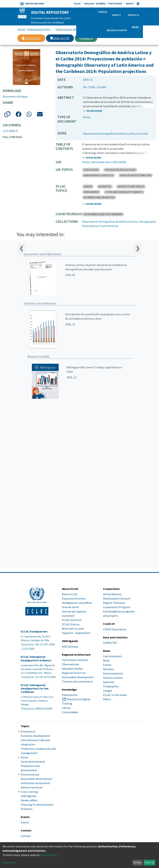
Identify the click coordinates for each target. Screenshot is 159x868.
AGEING (88, 186)
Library (66, 708)
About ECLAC (70, 594)
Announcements (113, 673)
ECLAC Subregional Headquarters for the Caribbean (35, 689)
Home (21, 29)
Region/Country (117, 30)
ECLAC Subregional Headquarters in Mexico (36, 658)
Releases (108, 669)
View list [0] (60, 38)
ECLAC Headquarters (34, 632)
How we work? (71, 607)
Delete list (31, 38)
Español (101, 4)
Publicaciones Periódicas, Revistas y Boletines (41, 29)
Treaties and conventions (77, 681)
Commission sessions (75, 660)
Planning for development (37, 805)
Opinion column (113, 678)
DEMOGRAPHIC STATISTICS (99, 175)
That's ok (149, 862)
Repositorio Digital (78, 699)
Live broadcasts (112, 656)
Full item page (12, 137)
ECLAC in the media (115, 695)
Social (24, 757)
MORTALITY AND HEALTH (131, 186)
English (89, 4)
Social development (33, 762)
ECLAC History (71, 624)
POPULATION (91, 170)
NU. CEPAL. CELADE (95, 87)
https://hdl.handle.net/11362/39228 (104, 162)
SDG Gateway (70, 646)
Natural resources (32, 787)
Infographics (111, 686)
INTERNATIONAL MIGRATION (99, 197)
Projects (134, 15)
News (106, 660)
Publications (70, 695)
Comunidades (70, 712)
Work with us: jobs (73, 629)
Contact (26, 836)
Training (67, 703)
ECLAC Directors (72, 620)
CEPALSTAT (110, 643)
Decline (137, 862)
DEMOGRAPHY (91, 192)
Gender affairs (29, 800)
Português (115, 4)
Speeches (109, 682)
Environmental (30, 774)
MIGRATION (105, 186)
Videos (107, 699)
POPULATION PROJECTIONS (120, 170)
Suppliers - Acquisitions (76, 633)
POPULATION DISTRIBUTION (136, 175)
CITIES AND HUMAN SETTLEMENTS (124, 192)
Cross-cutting (29, 792)
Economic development (35, 736)
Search (86, 38)
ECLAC (77, 4)
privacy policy (48, 855)
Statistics (27, 809)
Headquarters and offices (77, 603)
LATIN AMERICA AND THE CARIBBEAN (103, 214)
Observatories (71, 664)
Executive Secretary (74, 598)
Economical (28, 731)
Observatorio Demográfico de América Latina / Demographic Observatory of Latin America (69, 29)
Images (108, 691)
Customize (9, 862)
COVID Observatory (115, 629)
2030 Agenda (28, 796)
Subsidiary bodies (72, 669)
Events (116, 15)
